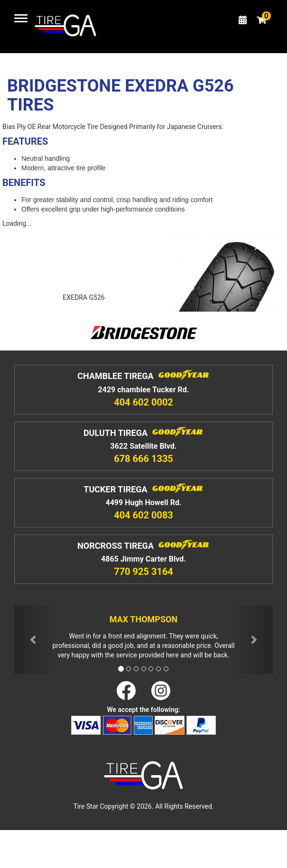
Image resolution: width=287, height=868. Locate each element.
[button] (34, 640)
